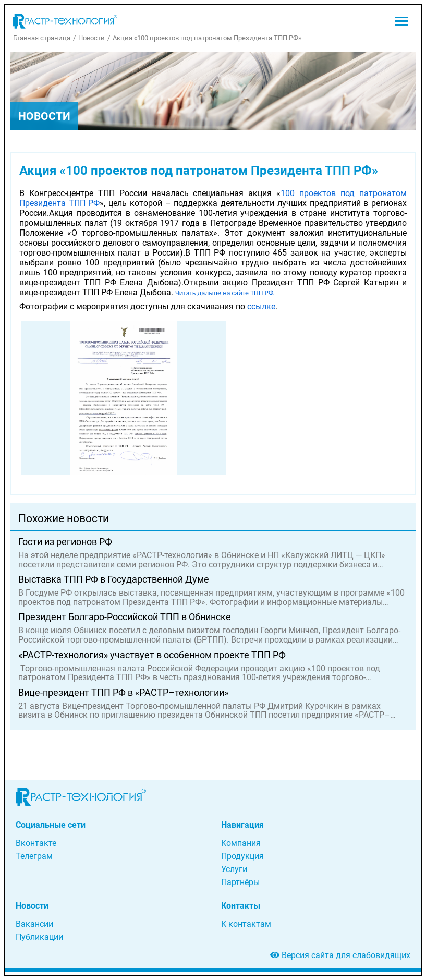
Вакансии (34, 924)
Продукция (242, 856)
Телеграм (34, 856)
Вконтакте (36, 843)
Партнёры (240, 882)
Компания (241, 843)
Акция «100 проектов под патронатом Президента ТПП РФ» (207, 38)
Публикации (39, 937)
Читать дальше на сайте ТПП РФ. (225, 293)
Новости (92, 38)
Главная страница (42, 38)
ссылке (261, 306)
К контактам (246, 924)
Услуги (234, 869)
